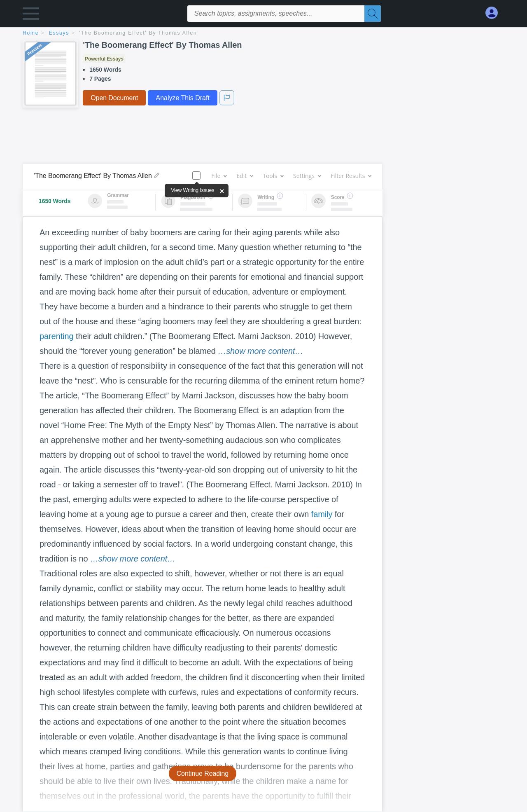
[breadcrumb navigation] (263, 34)
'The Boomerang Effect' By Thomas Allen (138, 33)
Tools (273, 176)
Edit (245, 176)
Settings (307, 176)
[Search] (373, 14)
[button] (31, 15)
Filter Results (351, 176)
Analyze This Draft (182, 98)
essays (59, 33)
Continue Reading (203, 773)
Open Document (114, 98)
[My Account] (495, 13)
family (322, 514)
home (31, 33)
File (219, 176)
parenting (57, 336)
